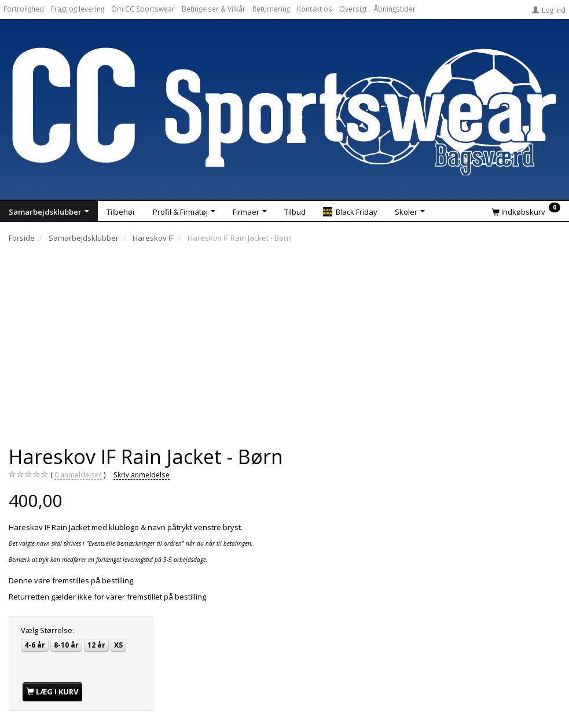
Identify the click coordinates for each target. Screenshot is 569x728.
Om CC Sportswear (143, 9)
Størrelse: (47, 630)
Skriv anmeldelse (142, 475)
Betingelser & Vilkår (214, 9)
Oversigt (353, 9)
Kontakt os (315, 9)
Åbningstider (395, 9)
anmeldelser (78, 475)
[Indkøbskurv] (526, 211)
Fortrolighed (24, 9)
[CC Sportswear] (284, 111)
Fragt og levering (78, 9)
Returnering (271, 9)
